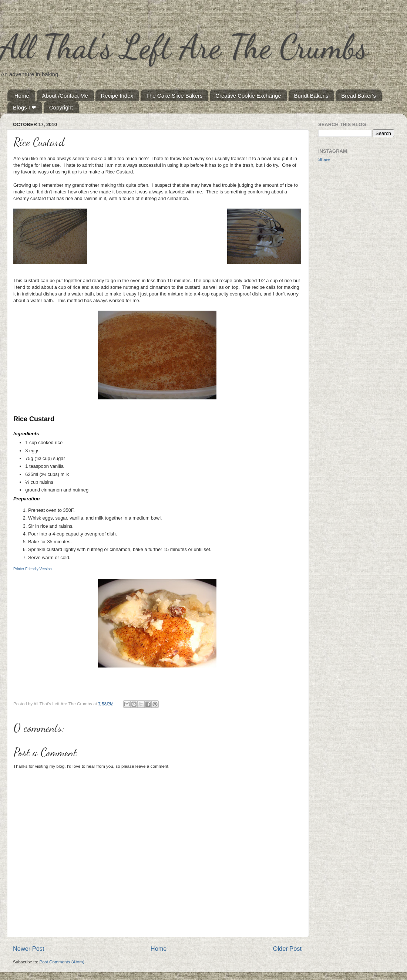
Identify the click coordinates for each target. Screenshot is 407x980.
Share (324, 159)
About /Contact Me (65, 96)
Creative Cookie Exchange (248, 96)
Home (22, 96)
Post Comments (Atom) (62, 962)
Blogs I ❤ (25, 107)
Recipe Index (117, 96)
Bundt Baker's (311, 96)
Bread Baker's (359, 96)
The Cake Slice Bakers (174, 96)
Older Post (287, 949)
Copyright (61, 107)
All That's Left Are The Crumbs (184, 47)
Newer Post (29, 949)
